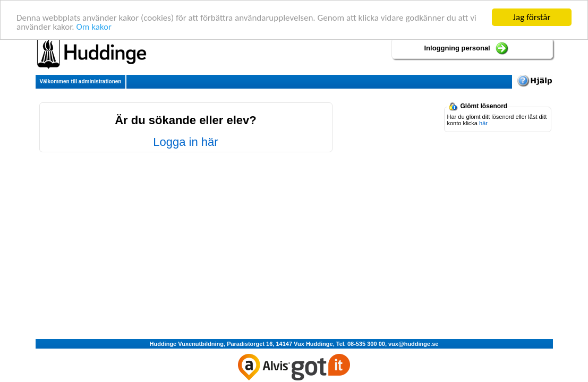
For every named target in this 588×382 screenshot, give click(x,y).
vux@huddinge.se (413, 344)
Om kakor (94, 26)
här (483, 123)
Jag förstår (532, 17)
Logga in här (185, 142)
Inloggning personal (457, 48)
